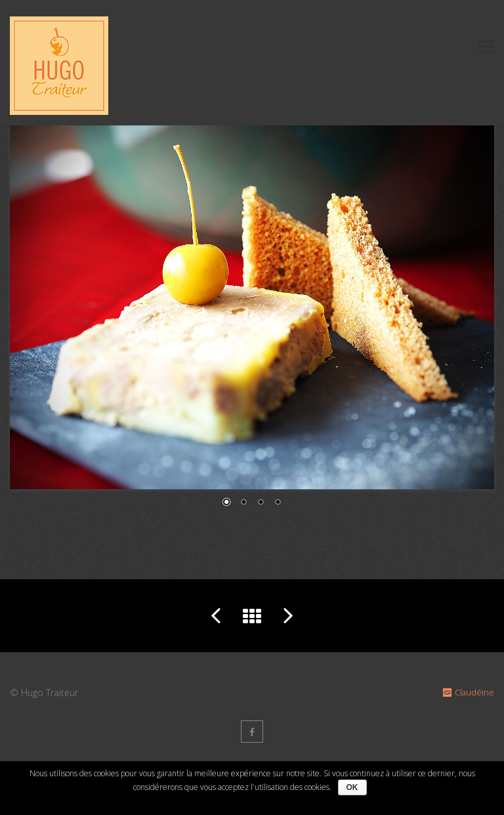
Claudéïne (468, 693)
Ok (352, 787)
